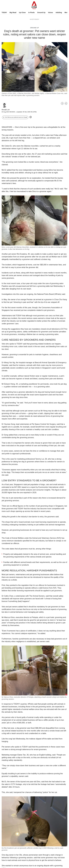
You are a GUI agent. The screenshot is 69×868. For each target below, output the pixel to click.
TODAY (4, 12)
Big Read (13, 12)
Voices (51, 12)
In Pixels (32, 12)
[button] (15, 117)
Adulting (59, 12)
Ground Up (41, 12)
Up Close (22, 12)
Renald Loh (6, 110)
